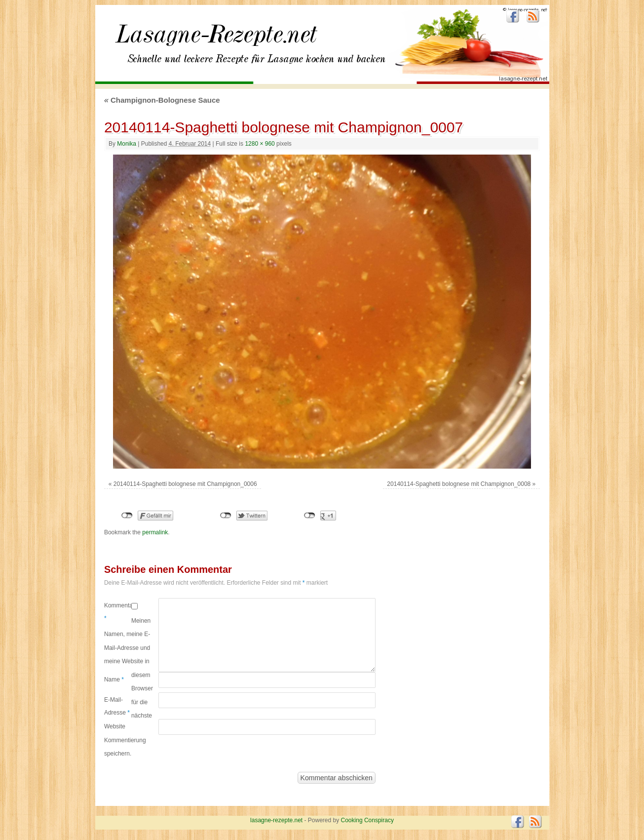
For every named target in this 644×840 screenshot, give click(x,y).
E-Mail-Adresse (117, 706)
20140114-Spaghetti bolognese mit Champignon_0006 (185, 484)
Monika (127, 144)
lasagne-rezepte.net (216, 40)
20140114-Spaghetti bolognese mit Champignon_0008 (459, 484)
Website (115, 726)
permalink (155, 532)
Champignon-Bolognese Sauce (162, 100)
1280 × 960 (260, 144)
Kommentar (118, 612)
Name (114, 680)
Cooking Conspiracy (367, 820)
